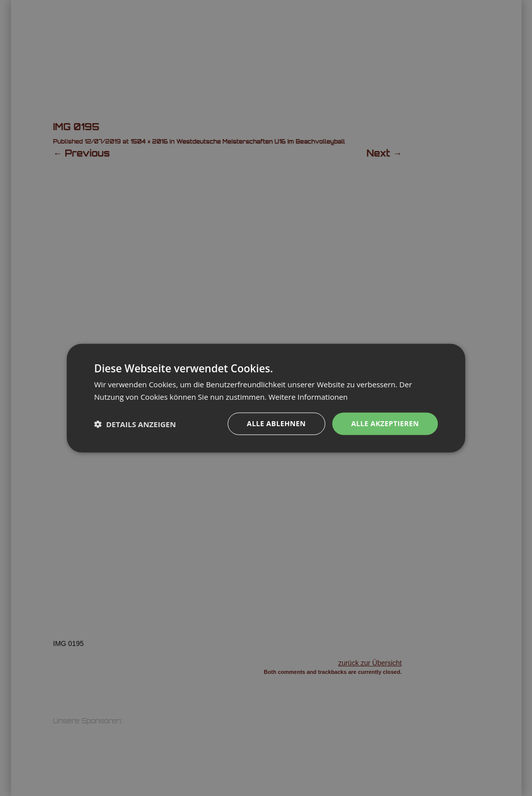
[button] (135, 424)
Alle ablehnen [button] (276, 423)
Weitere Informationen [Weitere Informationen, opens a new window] (308, 396)
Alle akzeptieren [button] (385, 423)
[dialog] (266, 398)
